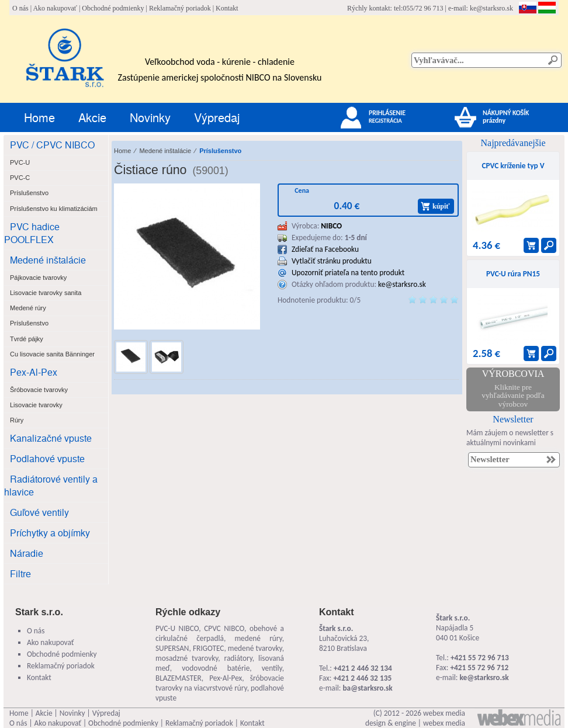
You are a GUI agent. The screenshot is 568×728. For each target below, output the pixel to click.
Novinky (150, 117)
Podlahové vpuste (47, 458)
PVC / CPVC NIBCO (52, 145)
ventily (272, 668)
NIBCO (331, 226)
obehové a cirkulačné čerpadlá (220, 633)
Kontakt (227, 8)
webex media (444, 713)
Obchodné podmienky (113, 8)
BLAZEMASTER (179, 678)
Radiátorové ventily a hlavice (51, 485)
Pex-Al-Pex (34, 372)
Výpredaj (217, 117)
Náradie (27, 553)
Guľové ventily (39, 512)
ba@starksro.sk (367, 688)
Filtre (20, 573)
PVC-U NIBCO (177, 628)
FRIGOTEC (209, 648)
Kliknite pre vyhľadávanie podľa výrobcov (513, 396)
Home (39, 117)
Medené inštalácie (48, 260)
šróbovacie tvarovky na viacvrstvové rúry (220, 683)
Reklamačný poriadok (180, 8)
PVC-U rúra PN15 (513, 274)
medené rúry (258, 638)
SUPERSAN (172, 648)
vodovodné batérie (216, 668)
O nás (20, 8)
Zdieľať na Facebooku (325, 249)
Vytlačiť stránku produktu (332, 261)
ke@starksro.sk (491, 8)
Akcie (92, 117)
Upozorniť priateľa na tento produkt (348, 273)
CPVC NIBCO (224, 628)
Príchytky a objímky (50, 533)
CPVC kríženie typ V (513, 166)
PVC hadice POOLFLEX (32, 233)
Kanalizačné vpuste (51, 438)
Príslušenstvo (220, 151)
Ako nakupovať (55, 8)
